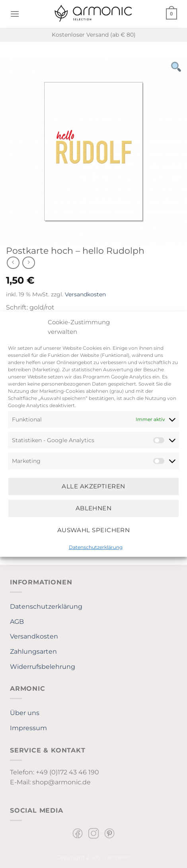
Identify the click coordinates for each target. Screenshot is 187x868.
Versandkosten (85, 294)
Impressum (28, 728)
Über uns (25, 713)
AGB (17, 622)
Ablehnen (94, 508)
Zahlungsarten (33, 651)
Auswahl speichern (94, 530)
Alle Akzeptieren (93, 486)
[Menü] (15, 14)
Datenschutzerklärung (96, 547)
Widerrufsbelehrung (43, 667)
